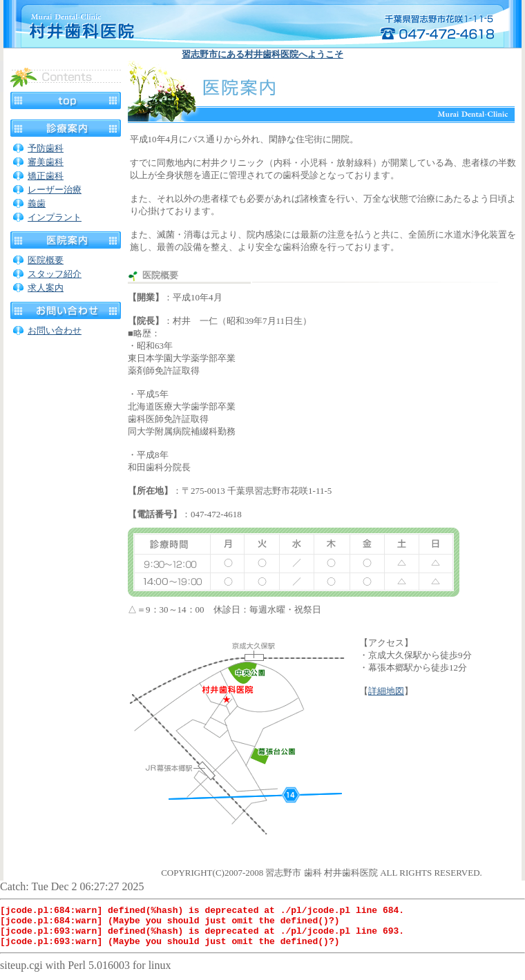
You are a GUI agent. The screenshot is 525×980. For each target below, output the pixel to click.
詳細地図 (386, 691)
